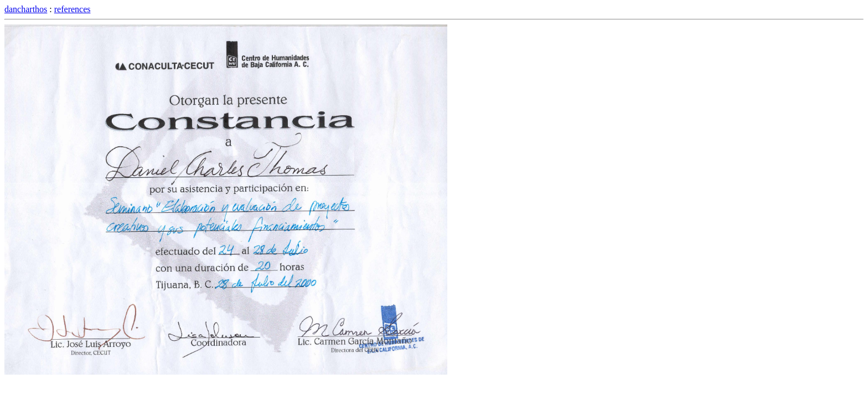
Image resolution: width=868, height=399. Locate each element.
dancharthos (26, 9)
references (73, 9)
